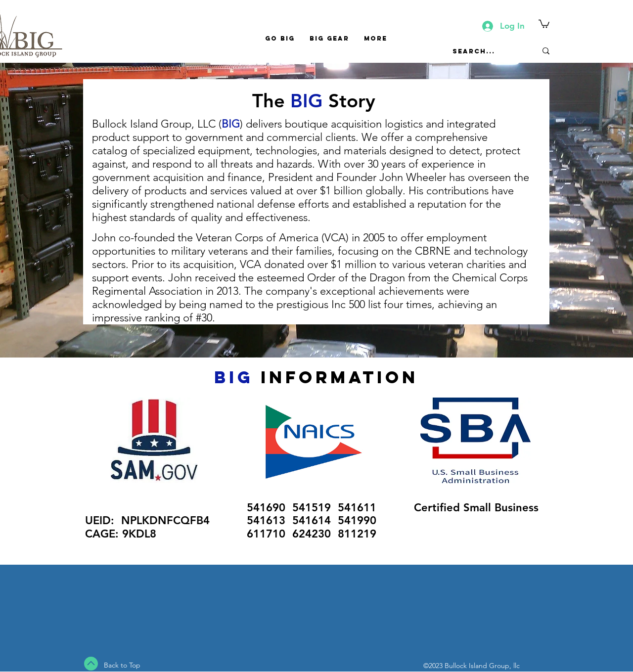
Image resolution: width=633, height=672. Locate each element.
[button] (544, 23)
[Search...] (487, 51)
